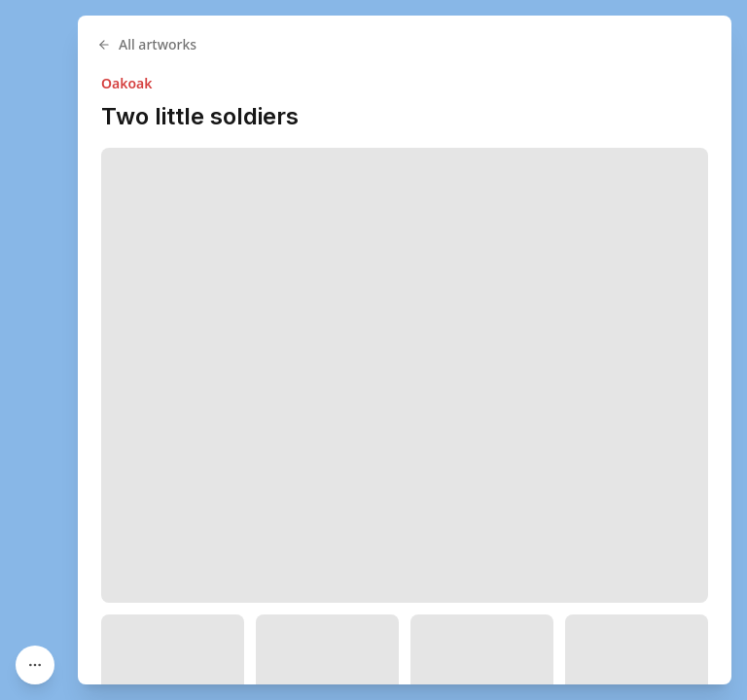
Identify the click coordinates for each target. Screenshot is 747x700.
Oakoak (127, 83)
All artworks (147, 44)
